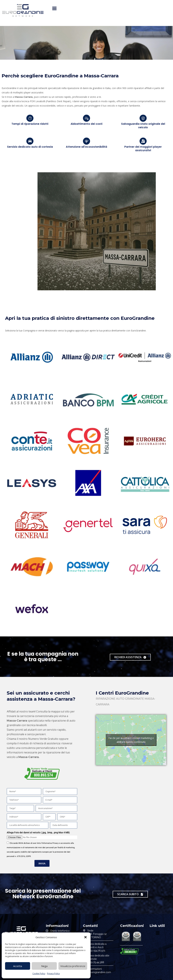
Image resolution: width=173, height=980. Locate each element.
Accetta (18, 966)
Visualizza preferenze (73, 966)
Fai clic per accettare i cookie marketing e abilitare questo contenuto (131, 740)
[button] (85, 937)
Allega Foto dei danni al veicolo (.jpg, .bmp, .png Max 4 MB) (38, 832)
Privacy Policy (53, 974)
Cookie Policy (39, 974)
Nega (44, 966)
